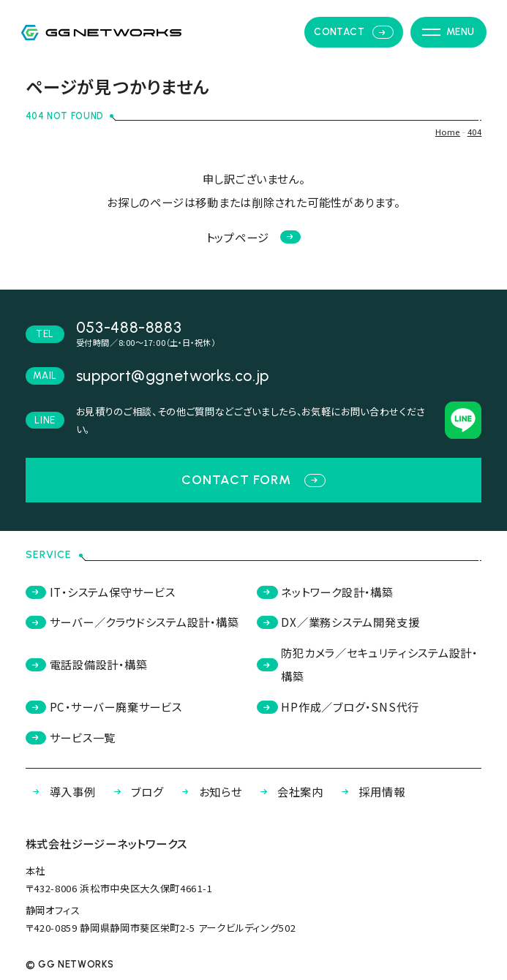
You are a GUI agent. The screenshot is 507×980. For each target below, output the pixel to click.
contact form (253, 479)
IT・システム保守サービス (101, 592)
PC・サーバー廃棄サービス (104, 706)
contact (353, 32)
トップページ (254, 237)
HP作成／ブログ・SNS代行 (338, 706)
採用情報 (369, 791)
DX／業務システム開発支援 (338, 622)
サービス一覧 (71, 737)
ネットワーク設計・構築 (325, 592)
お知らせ (209, 791)
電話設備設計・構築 (87, 664)
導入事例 (61, 791)
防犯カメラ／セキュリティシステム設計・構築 (367, 664)
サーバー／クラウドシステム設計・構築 (132, 622)
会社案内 (288, 791)
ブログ (135, 791)
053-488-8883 (129, 327)
